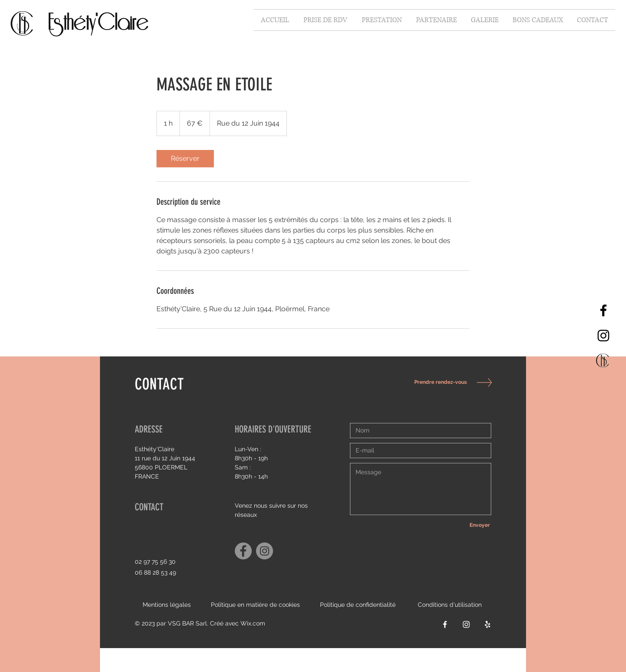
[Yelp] (488, 624)
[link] (185, 159)
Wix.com (253, 623)
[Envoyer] (479, 525)
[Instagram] (603, 336)
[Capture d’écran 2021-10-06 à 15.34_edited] (603, 361)
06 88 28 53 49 (155, 572)
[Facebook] (603, 310)
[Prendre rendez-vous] (438, 382)
